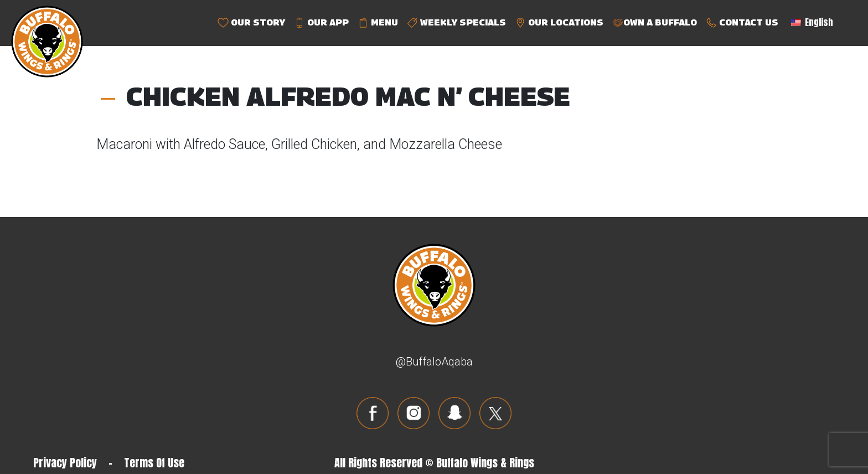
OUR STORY (251, 23)
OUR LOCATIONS (559, 23)
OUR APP (321, 23)
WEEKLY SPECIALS (456, 23)
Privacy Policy (65, 463)
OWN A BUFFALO (655, 23)
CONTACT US (742, 23)
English (812, 22)
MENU (378, 23)
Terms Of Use (154, 463)
